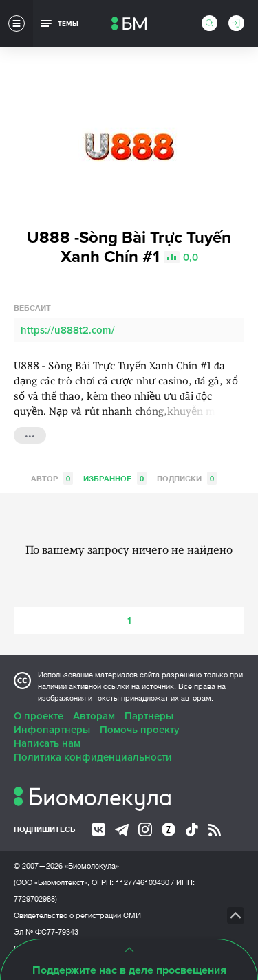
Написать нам (47, 743)
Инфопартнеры (52, 730)
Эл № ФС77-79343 (46, 932)
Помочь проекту (140, 730)
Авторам (94, 716)
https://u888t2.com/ (68, 330)
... (30, 434)
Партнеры (149, 716)
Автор (52, 478)
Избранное (115, 478)
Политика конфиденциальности (93, 757)
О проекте (39, 716)
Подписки (187, 478)
